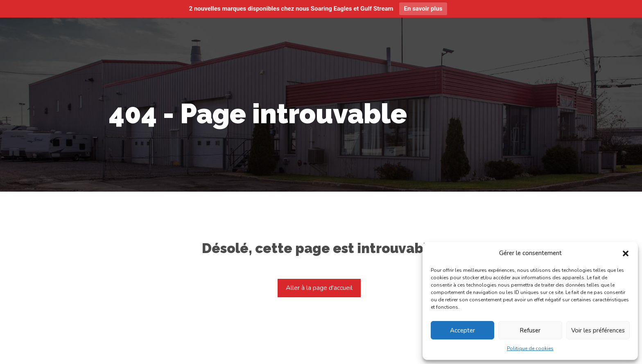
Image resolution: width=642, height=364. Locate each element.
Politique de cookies (530, 348)
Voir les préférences (598, 330)
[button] (626, 253)
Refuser (530, 330)
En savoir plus (423, 9)
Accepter (462, 330)
